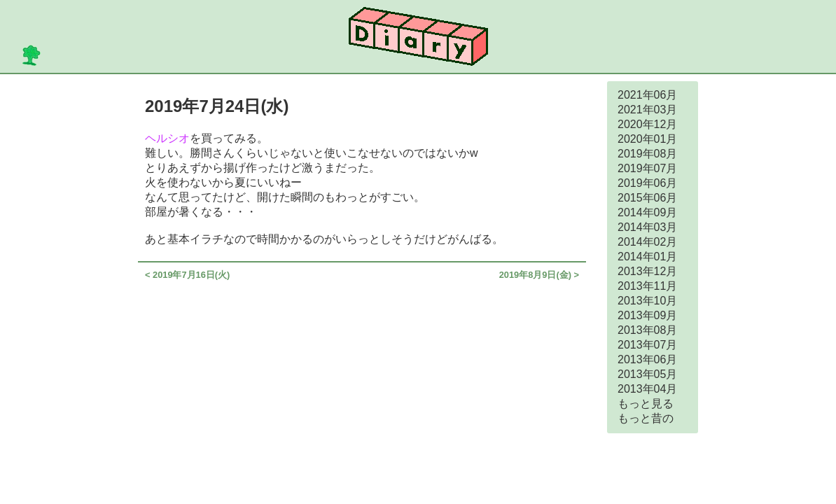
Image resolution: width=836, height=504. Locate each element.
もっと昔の (646, 418)
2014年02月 (647, 242)
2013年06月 (647, 359)
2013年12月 (647, 271)
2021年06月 (647, 95)
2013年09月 (647, 315)
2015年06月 (647, 198)
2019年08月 (647, 154)
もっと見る (646, 404)
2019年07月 (647, 168)
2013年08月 (647, 330)
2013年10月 (647, 301)
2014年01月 (647, 257)
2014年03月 (647, 227)
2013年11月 (647, 286)
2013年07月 (647, 345)
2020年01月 (647, 139)
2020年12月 (647, 124)
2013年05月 (647, 374)
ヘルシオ (167, 138)
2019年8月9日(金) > (539, 275)
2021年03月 (647, 110)
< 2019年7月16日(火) (187, 275)
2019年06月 (647, 183)
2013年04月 (647, 389)
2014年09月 (647, 212)
